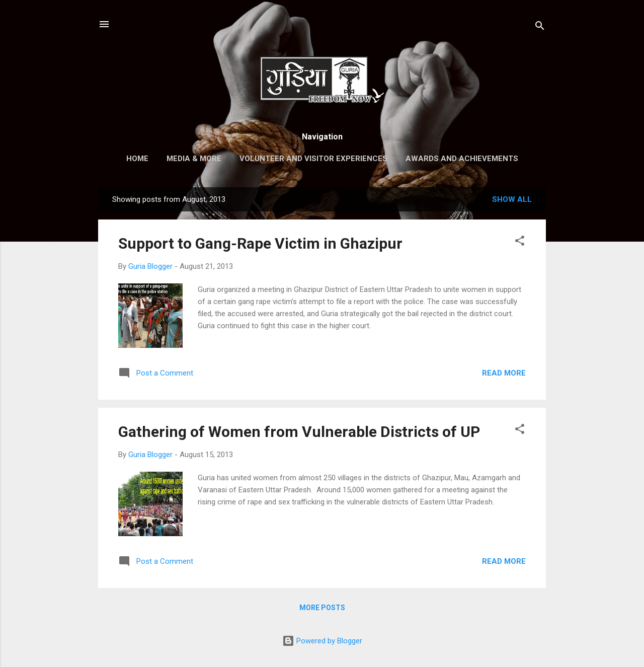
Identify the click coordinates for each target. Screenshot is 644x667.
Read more (504, 373)
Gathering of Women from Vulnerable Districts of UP (299, 432)
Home (137, 159)
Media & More (194, 159)
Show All (512, 199)
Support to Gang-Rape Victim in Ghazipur (260, 243)
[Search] (540, 27)
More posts (322, 608)
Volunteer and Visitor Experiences (313, 159)
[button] (520, 242)
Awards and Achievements (462, 159)
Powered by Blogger (322, 641)
